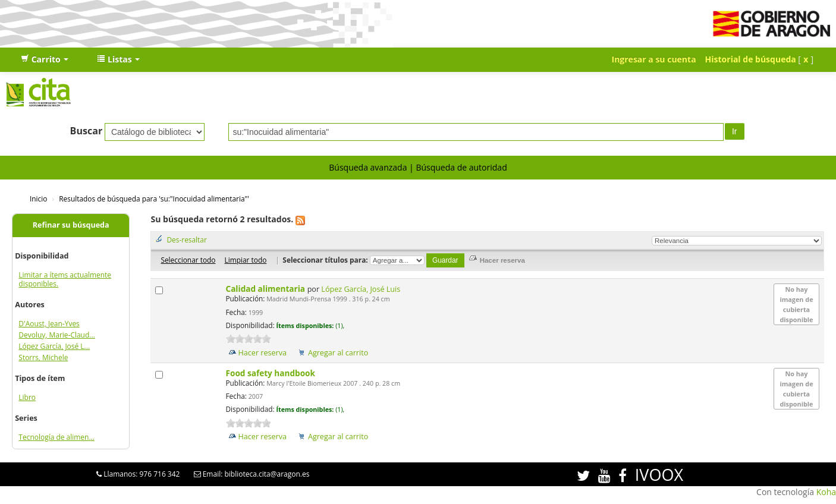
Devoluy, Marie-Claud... (56, 335)
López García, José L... (54, 346)
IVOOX (659, 475)
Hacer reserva (263, 353)
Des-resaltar (186, 240)
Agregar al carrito (338, 353)
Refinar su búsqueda (71, 225)
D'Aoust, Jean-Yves (49, 324)
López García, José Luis (361, 289)
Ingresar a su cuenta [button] (654, 59)
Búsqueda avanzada (368, 167)
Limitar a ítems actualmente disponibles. (65, 279)
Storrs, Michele (43, 357)
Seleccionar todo (188, 260)
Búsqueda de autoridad (461, 167)
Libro (27, 397)
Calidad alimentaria (267, 289)
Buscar (87, 131)
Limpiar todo (245, 260)
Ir (735, 131)
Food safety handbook (272, 373)
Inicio (38, 199)
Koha (826, 492)
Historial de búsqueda (751, 59)
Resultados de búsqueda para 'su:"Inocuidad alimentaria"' (154, 199)
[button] (45, 59)
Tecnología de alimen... (56, 437)
